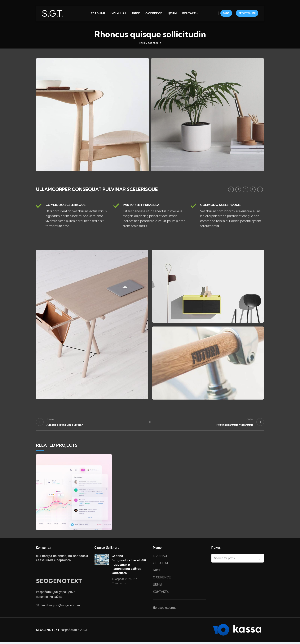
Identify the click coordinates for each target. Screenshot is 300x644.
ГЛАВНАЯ (160, 558)
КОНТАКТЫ (161, 593)
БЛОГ (157, 572)
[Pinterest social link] (245, 189)
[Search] (238, 560)
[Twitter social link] (238, 189)
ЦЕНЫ (157, 586)
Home (142, 43)
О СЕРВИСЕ (162, 579)
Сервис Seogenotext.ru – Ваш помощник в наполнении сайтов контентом (129, 566)
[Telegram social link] (260, 189)
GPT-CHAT (161, 565)
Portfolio (155, 43)
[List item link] (62, 607)
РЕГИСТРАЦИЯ (247, 15)
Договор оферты (165, 609)
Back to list (150, 423)
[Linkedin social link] (253, 189)
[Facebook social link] (231, 189)
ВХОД (226, 15)
